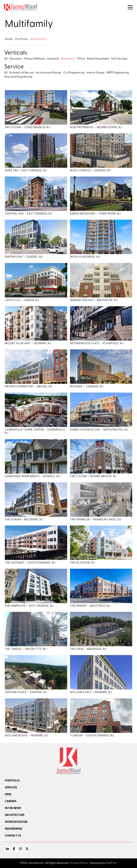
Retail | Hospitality (98, 59)
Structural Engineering (18, 77)
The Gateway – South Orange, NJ (30, 563)
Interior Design (95, 73)
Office (81, 59)
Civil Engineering (74, 73)
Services (11, 788)
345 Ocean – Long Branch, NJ (27, 127)
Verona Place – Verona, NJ (26, 692)
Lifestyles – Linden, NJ (22, 300)
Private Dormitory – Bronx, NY (29, 387)
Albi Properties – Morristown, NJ (96, 127)
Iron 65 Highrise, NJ (85, 257)
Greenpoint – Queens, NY (24, 257)
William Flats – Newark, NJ (91, 692)
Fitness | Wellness (35, 59)
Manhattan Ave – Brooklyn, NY (94, 300)
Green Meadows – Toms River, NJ (95, 214)
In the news (13, 808)
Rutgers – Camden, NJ (87, 387)
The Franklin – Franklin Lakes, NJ (96, 520)
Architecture (15, 815)
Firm (8, 795)
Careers (11, 801)
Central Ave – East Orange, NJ (29, 214)
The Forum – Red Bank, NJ (24, 520)
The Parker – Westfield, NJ (90, 606)
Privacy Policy (79, 863)
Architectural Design (49, 73)
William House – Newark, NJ (26, 736)
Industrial (53, 59)
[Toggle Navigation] (130, 7)
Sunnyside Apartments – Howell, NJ (32, 476)
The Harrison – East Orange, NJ (29, 606)
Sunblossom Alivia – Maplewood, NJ (99, 430)
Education (16, 59)
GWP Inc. (111, 863)
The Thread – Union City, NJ (26, 649)
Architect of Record (22, 73)
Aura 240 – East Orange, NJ (26, 171)
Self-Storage (119, 59)
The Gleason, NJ (82, 563)
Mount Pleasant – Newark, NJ (28, 344)
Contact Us (13, 836)
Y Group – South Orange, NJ (92, 736)
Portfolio (22, 39)
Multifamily (68, 59)
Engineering (14, 829)
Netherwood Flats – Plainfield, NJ (97, 344)
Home (9, 39)
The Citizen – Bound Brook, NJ (93, 476)
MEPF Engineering (118, 73)
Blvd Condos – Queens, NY (91, 171)
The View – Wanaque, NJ (88, 649)
